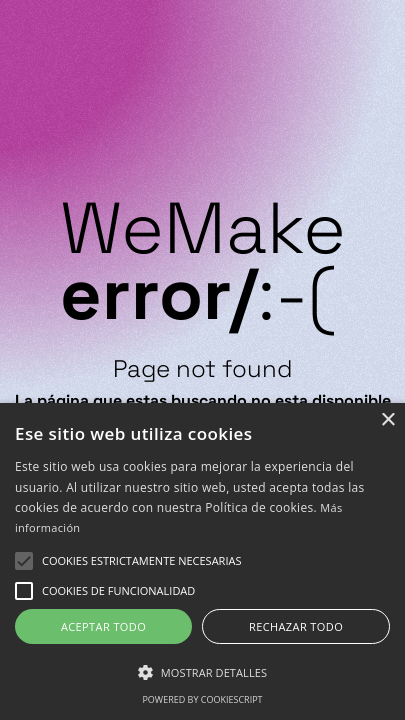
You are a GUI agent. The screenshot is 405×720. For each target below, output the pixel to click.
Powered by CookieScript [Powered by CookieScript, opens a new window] (202, 699)
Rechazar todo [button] (296, 626)
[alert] (202, 561)
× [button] (387, 420)
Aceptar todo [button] (103, 626)
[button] (141, 561)
